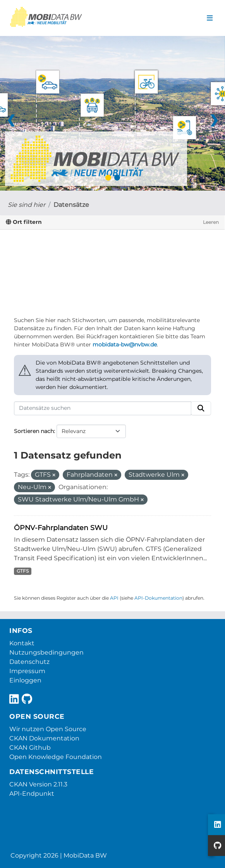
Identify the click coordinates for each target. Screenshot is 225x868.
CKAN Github (30, 748)
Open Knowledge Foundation (56, 757)
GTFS (23, 571)
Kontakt (22, 643)
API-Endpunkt (32, 794)
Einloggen (25, 680)
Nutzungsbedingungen (46, 652)
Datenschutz (29, 662)
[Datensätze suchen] (103, 408)
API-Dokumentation (158, 598)
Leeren (211, 222)
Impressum (27, 671)
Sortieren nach (34, 431)
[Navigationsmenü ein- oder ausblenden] (210, 18)
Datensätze (71, 205)
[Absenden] (201, 408)
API (114, 598)
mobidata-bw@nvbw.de (125, 344)
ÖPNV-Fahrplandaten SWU (61, 528)
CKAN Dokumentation (44, 738)
